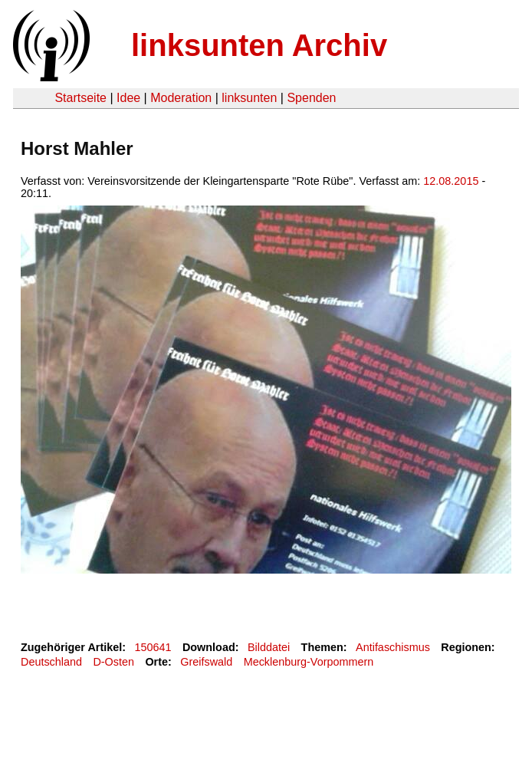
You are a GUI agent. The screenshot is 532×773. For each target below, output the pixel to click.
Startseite (80, 98)
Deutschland (51, 662)
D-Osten (113, 662)
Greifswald (206, 662)
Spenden (311, 98)
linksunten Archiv (259, 45)
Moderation (181, 98)
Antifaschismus (393, 647)
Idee (128, 98)
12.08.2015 (451, 181)
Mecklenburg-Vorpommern (309, 662)
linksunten (249, 98)
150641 (153, 647)
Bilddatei (269, 647)
